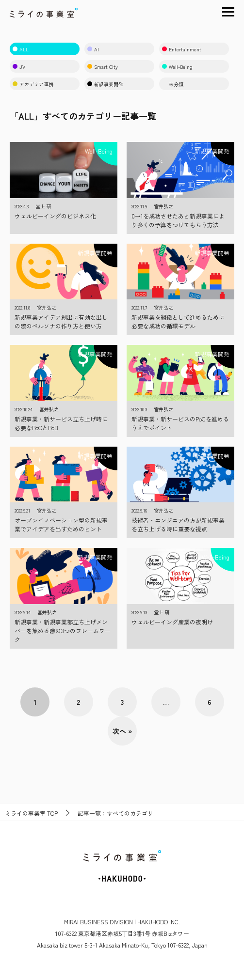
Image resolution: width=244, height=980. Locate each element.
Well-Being (177, 67)
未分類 (173, 84)
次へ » (122, 731)
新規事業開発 (105, 84)
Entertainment (182, 49)
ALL (21, 49)
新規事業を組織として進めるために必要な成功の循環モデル (178, 321)
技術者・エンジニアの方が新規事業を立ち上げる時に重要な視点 (178, 524)
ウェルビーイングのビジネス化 (55, 216)
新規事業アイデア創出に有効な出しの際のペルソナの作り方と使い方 (61, 321)
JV (19, 67)
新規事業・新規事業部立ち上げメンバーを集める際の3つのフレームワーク (63, 630)
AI (93, 49)
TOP (31, 813)
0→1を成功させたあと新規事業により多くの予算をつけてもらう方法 (178, 220)
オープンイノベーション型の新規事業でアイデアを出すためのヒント (61, 524)
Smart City (103, 67)
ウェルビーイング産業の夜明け (172, 622)
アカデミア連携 (33, 84)
